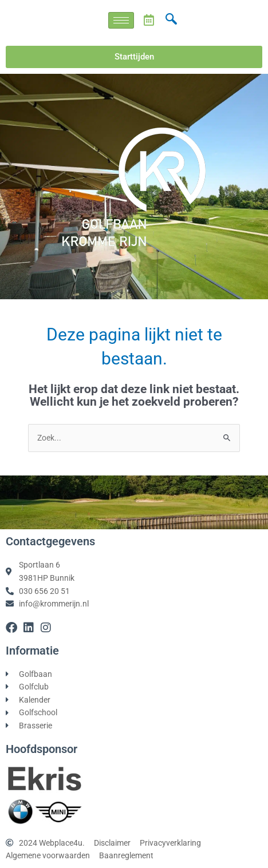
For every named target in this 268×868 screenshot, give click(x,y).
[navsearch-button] (171, 20)
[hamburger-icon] (121, 20)
